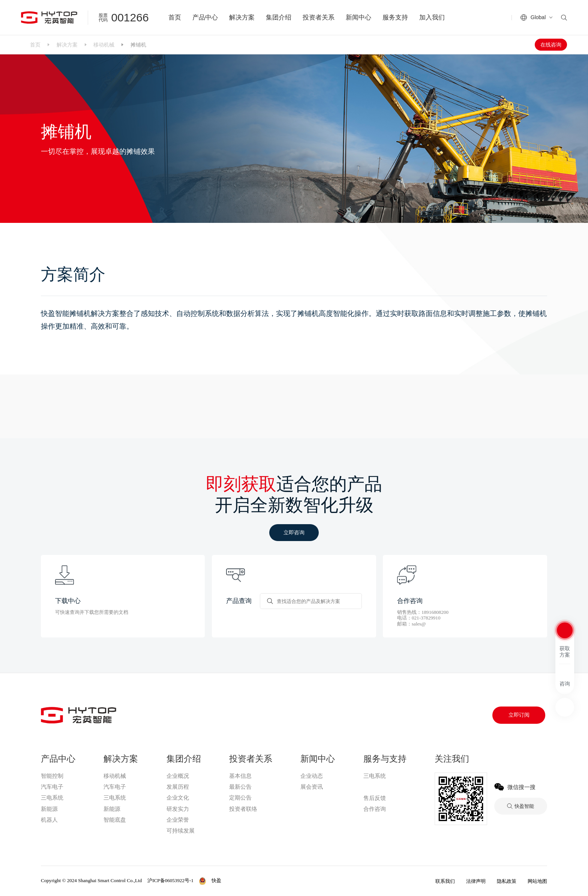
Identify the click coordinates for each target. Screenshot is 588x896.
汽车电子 (52, 787)
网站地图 (537, 881)
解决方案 (242, 17)
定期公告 (240, 798)
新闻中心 (358, 17)
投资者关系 (319, 17)
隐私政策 (507, 881)
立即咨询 (294, 532)
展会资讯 (312, 787)
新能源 (49, 809)
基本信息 (240, 776)
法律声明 (476, 881)
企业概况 (178, 776)
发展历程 (178, 787)
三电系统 (52, 798)
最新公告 (240, 787)
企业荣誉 (178, 820)
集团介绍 (279, 17)
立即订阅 (519, 715)
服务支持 (395, 17)
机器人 (49, 820)
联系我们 (445, 881)
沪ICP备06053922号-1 (170, 880)
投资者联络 (243, 809)
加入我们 (432, 17)
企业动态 (312, 776)
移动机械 (104, 45)
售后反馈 (375, 798)
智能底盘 (115, 820)
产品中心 (205, 17)
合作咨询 (375, 809)
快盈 (370, 787)
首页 (175, 17)
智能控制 (52, 776)
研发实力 (178, 809)
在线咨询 (551, 45)
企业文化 (178, 798)
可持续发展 (181, 831)
